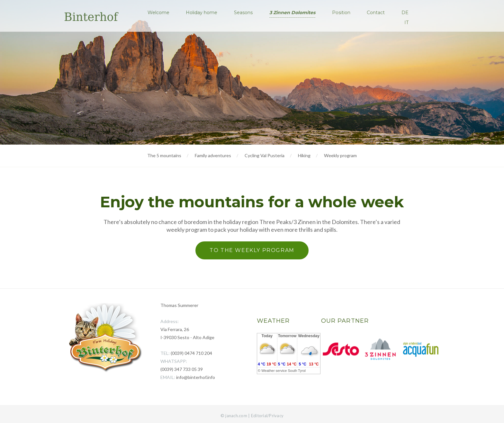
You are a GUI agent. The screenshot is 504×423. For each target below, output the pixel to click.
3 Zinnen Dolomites (294, 13)
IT (407, 22)
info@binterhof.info (196, 377)
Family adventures (213, 155)
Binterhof (91, 17)
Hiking (304, 155)
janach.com (236, 416)
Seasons (245, 13)
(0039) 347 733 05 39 (182, 369)
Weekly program (340, 155)
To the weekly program (252, 250)
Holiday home (203, 13)
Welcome (160, 13)
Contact (377, 13)
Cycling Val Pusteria (265, 155)
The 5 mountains (164, 155)
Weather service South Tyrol (283, 371)
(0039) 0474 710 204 (191, 353)
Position (342, 13)
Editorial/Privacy (267, 416)
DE (406, 13)
